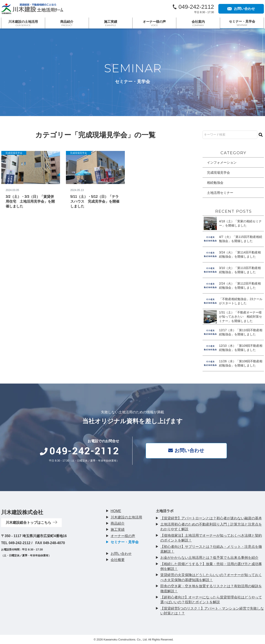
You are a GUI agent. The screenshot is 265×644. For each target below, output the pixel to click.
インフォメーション (223, 162)
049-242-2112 (196, 7)
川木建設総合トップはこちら (31, 523)
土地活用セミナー (221, 194)
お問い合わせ (187, 450)
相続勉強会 (216, 183)
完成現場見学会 (14, 153)
